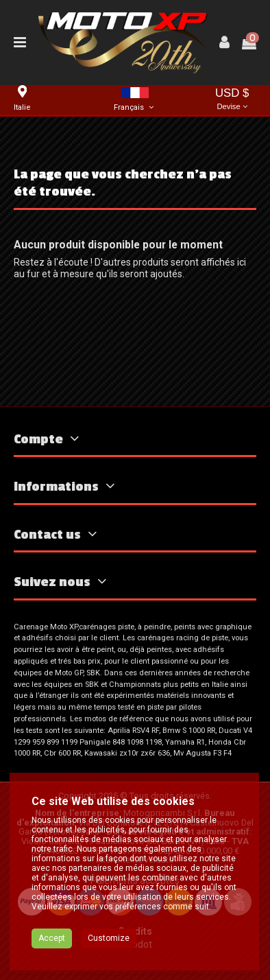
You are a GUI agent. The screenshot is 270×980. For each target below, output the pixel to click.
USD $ (232, 100)
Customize (109, 946)
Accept (52, 946)
